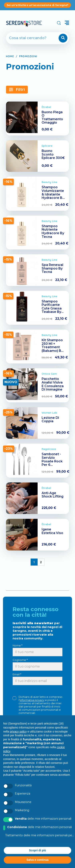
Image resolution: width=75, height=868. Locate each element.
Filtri (17, 89)
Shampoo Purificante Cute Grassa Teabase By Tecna (52, 308)
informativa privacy (32, 700)
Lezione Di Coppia (50, 420)
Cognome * (20, 660)
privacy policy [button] (18, 732)
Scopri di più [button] (37, 850)
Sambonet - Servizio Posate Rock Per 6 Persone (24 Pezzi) (52, 463)
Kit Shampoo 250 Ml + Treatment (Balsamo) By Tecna (52, 347)
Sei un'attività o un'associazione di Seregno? (37, 5)
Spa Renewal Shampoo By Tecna (52, 268)
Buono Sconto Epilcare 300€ (53, 154)
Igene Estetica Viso (52, 531)
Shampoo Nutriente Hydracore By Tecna (53, 231)
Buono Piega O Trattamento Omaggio (52, 117)
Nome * (17, 645)
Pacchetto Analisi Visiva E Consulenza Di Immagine (53, 384)
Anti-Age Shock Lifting (52, 495)
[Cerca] (26, 38)
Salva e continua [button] (37, 860)
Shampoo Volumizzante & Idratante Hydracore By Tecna (53, 194)
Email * (17, 674)
